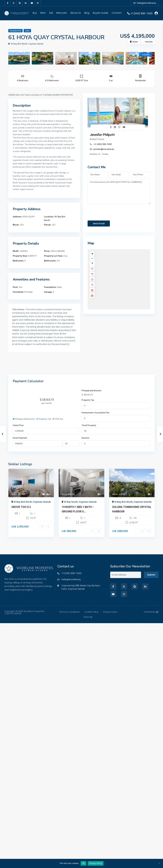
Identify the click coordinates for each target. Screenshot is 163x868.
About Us (76, 13)
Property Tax (88, 400)
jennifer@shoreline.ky (104, 149)
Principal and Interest (92, 391)
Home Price (18, 425)
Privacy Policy (110, 612)
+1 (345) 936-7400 (141, 13)
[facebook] (8, 3)
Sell (51, 13)
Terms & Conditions (69, 612)
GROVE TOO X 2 (21, 507)
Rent (43, 13)
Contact (117, 13)
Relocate (62, 13)
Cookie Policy (92, 612)
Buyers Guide (101, 13)
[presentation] (110, 212)
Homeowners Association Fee (95, 413)
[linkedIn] (26, 3)
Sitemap (88, 617)
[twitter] (14, 3)
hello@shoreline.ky (71, 579)
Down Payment (20, 438)
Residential (140, 80)
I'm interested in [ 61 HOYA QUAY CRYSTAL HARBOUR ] (119, 192)
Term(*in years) (89, 425)
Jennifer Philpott (102, 135)
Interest (85, 438)
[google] (20, 3)
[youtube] (32, 3)
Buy (35, 13)
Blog (87, 13)
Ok (83, 863)
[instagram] (38, 3)
